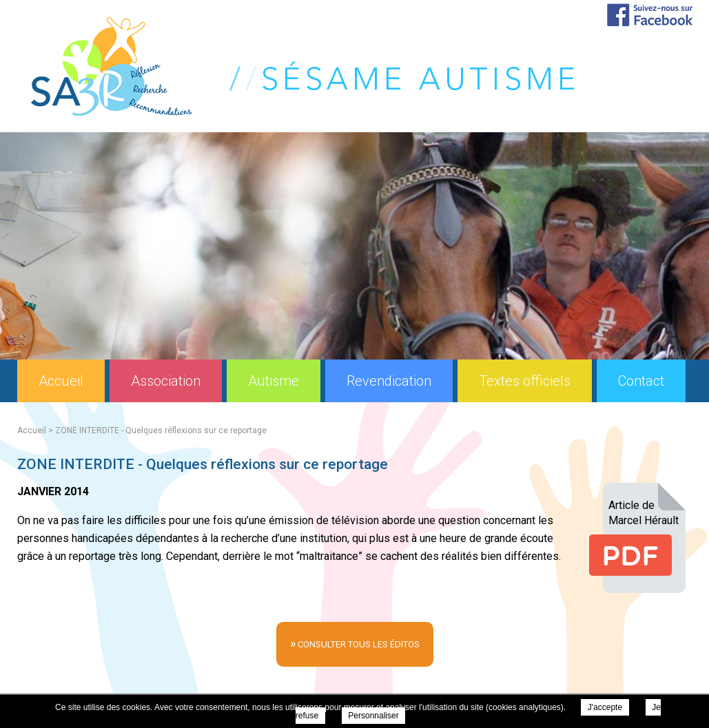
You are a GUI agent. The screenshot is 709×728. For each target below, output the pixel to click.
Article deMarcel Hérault (644, 513)
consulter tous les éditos (355, 643)
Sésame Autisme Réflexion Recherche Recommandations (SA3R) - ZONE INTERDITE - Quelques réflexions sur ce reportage (303, 66)
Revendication (389, 381)
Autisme (274, 381)
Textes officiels (525, 381)
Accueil (61, 381)
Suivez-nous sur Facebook (650, 15)
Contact (641, 381)
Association (166, 381)
